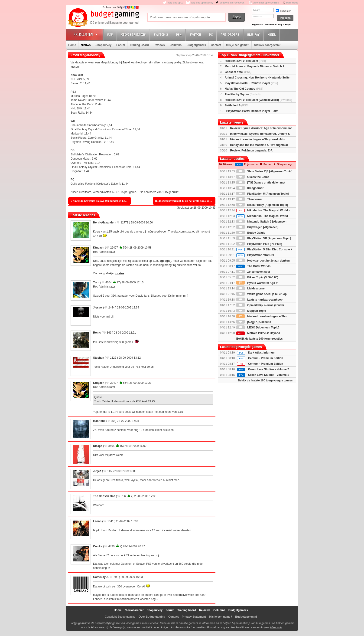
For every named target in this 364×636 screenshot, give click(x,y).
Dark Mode (292, 3)
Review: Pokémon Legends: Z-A (251, 151)
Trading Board (139, 45)
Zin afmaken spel (253, 272)
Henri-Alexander (104, 223)
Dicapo (98, 446)
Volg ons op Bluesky (202, 3)
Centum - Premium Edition (266, 358)
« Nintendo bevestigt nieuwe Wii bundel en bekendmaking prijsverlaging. (101, 201)
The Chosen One (104, 496)
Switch (196, 34)
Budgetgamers (196, 45)
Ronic (97, 333)
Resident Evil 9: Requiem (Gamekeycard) (258, 100)
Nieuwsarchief (134, 610)
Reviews (159, 45)
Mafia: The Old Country (244, 89)
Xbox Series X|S (134, 34)
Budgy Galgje (251, 233)
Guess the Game (253, 177)
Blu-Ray (254, 34)
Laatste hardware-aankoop (259, 300)
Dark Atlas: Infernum (262, 353)
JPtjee (97, 471)
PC (211, 34)
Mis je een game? (238, 45)
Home (72, 45)
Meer (272, 34)
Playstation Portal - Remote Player (251, 83)
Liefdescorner (251, 288)
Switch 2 (162, 34)
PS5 (111, 34)
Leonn (97, 521)
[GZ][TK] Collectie (254, 322)
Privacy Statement (194, 617)
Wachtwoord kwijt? (274, 25)
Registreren (257, 25)
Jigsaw (98, 308)
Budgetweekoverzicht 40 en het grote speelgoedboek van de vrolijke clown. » (185, 201)
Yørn (96, 282)
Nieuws (86, 45)
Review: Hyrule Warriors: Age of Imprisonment (261, 128)
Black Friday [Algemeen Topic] (262, 205)
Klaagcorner (250, 188)
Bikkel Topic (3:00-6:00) (257, 277)
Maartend (99, 421)
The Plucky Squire (243, 94)
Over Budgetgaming (152, 617)
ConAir (98, 546)
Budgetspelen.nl (246, 617)
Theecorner (249, 199)
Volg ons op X (175, 3)
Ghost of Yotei (238, 72)
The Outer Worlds (253, 266)
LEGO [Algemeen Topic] (258, 328)
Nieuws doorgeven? (267, 45)
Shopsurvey (103, 45)
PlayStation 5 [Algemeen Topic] (263, 194)
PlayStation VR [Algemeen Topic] (264, 238)
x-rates (120, 273)
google (166, 261)
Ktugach (99, 248)
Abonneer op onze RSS (266, 3)
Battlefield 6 (237, 105)
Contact (216, 45)
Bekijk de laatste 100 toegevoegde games (265, 380)
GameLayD (100, 577)
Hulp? (288, 25)
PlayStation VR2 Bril (255, 255)
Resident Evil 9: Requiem (245, 61)
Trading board (187, 610)
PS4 (179, 34)
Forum (121, 45)
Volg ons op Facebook (232, 3)
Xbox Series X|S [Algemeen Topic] (264, 171)
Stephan (99, 358)
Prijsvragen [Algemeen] (257, 227)
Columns (176, 45)
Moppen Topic (251, 311)
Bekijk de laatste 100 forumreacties (260, 339)
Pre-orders (231, 34)
